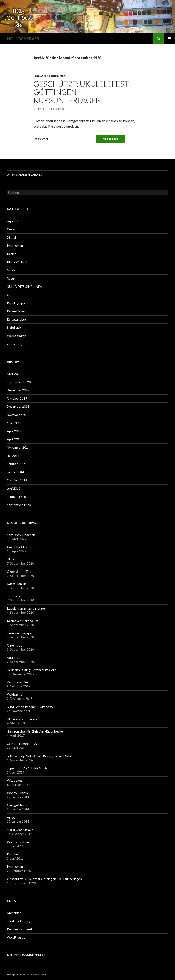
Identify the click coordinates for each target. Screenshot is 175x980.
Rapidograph (16, 303)
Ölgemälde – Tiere (20, 571)
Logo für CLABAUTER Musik (27, 768)
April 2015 (14, 439)
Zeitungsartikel (18, 682)
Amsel (11, 817)
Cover (11, 229)
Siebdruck (14, 327)
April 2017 (14, 431)
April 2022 (14, 374)
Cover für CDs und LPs (23, 547)
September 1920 (19, 505)
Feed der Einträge (19, 921)
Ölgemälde (15, 645)
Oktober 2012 (17, 480)
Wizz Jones (15, 780)
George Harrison (19, 805)
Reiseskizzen (16, 311)
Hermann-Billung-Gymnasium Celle (32, 670)
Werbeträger (16, 336)
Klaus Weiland (17, 262)
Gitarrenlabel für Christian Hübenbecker (35, 731)
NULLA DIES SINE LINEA (50, 76)
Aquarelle (14, 658)
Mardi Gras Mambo (20, 830)
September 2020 (19, 382)
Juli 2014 (13, 456)
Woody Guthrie (18, 793)
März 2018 (14, 423)
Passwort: (64, 139)
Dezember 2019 (18, 390)
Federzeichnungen (20, 633)
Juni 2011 (14, 488)
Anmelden (14, 913)
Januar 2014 (15, 472)
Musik (11, 270)
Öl (9, 295)
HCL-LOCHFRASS (23, 39)
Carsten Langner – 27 (22, 744)
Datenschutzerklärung (24, 174)
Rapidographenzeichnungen (27, 608)
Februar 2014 (16, 464)
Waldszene (15, 694)
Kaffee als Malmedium (22, 621)
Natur (11, 278)
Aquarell (13, 221)
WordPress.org (18, 937)
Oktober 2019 (17, 398)
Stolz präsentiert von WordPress (27, 974)
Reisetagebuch (18, 319)
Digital (11, 237)
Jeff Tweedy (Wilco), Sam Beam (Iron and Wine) (40, 756)
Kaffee (12, 254)
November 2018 (18, 415)
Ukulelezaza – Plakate (22, 719)
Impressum (15, 246)
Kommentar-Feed (19, 929)
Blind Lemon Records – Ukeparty (30, 707)
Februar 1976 (16, 497)
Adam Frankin (16, 584)
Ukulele (12, 559)
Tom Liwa (14, 596)
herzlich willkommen (21, 535)
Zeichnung (14, 344)
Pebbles (13, 854)
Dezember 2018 (18, 406)
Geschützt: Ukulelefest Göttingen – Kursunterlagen (81, 92)
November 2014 (18, 447)
